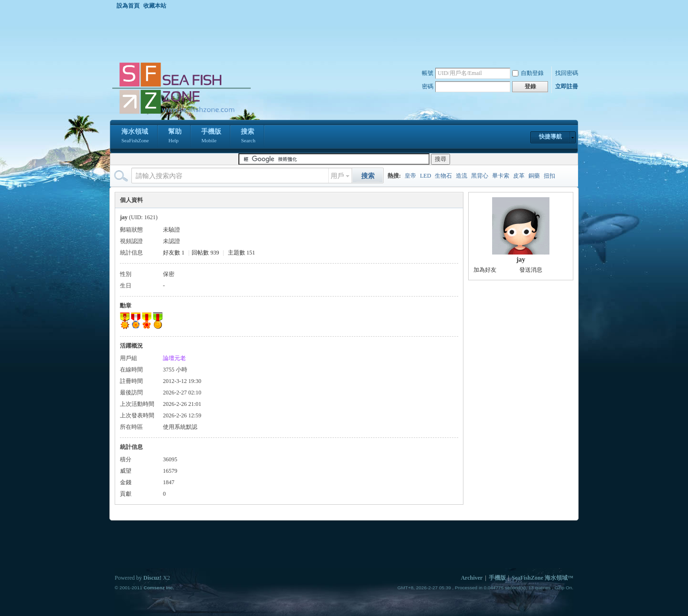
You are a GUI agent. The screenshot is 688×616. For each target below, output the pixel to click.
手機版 (211, 137)
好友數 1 (174, 253)
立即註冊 (567, 86)
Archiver (472, 578)
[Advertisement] (346, 35)
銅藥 (534, 176)
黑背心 (480, 176)
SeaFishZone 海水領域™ (543, 578)
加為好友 (485, 270)
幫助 (175, 137)
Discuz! (152, 578)
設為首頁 (128, 6)
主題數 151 (242, 253)
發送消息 (531, 270)
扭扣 (549, 176)
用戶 (337, 176)
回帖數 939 (205, 253)
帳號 (428, 73)
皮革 (519, 176)
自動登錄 (528, 73)
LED (425, 176)
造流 (462, 176)
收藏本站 (155, 6)
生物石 (443, 176)
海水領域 (135, 137)
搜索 (248, 137)
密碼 (428, 86)
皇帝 (410, 176)
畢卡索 (501, 176)
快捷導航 (550, 137)
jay (521, 260)
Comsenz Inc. (159, 588)
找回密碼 (567, 73)
